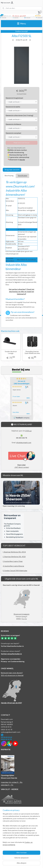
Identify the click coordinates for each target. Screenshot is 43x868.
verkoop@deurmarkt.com (11, 732)
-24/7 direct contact (21, 466)
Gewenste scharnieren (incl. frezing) (19, 116)
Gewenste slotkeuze (13, 124)
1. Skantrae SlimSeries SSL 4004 (14, 552)
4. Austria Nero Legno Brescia (13, 566)
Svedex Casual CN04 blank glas (16, 571)
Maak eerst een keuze (22, 143)
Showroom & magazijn (22, 614)
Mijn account (7, 3)
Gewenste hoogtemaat (14, 98)
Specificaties (23, 176)
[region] (21, 830)
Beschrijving (9, 176)
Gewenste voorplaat (13, 133)
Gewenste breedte (13, 107)
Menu (22, 24)
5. (4, 571)
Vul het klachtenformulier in (12, 646)
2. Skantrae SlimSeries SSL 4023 (14, 557)
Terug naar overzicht (12, 170)
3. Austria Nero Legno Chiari (13, 561)
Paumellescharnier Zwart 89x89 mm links (32, 352)
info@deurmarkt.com (24, 443)
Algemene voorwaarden (11, 659)
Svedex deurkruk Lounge (11, 352)
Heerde (22, 160)
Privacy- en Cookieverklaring (13, 661)
